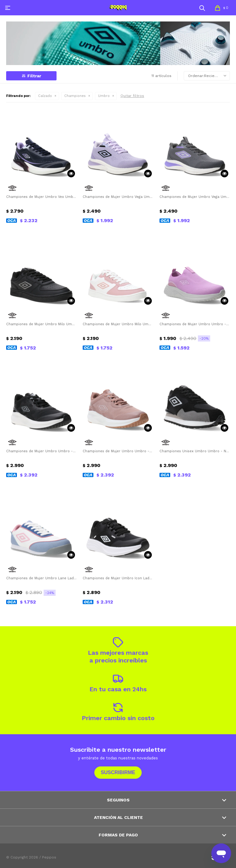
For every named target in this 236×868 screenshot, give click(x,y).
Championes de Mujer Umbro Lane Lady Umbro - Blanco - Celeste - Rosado (41, 578)
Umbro (104, 96)
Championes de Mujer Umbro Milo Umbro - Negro (41, 324)
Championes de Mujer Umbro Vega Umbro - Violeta (118, 197)
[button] (202, 8)
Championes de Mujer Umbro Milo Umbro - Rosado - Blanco (118, 324)
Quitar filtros (132, 96)
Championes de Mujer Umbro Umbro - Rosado (195, 324)
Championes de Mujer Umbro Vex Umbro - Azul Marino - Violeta (41, 197)
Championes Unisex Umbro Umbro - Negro (195, 451)
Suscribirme (118, 772)
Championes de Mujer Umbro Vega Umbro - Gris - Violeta (195, 197)
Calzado (45, 96)
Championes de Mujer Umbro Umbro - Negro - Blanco (41, 451)
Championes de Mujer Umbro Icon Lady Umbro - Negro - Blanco (118, 578)
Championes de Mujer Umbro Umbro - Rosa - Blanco (118, 451)
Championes (75, 96)
